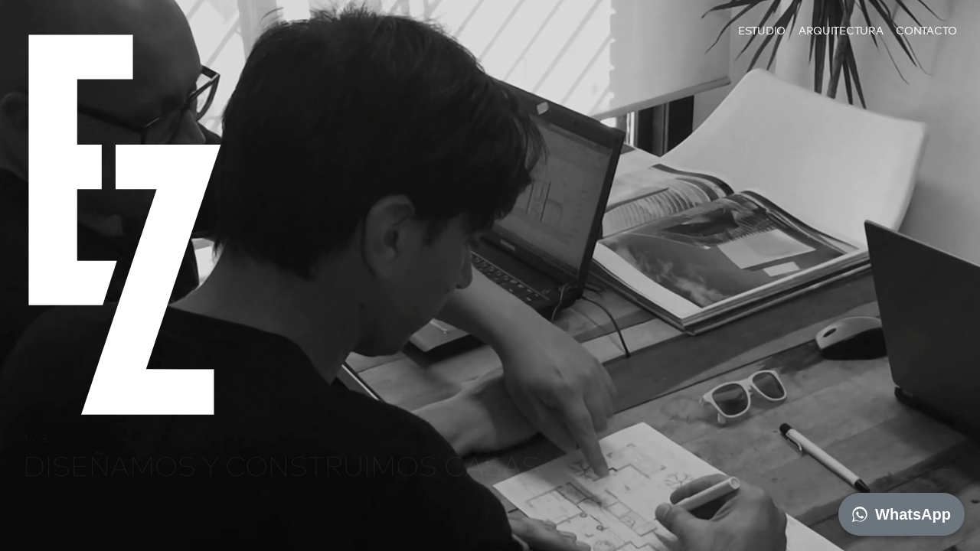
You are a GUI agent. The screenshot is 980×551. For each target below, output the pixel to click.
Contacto (926, 30)
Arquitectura (841, 30)
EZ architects (58, 79)
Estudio (762, 30)
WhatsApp (902, 514)
